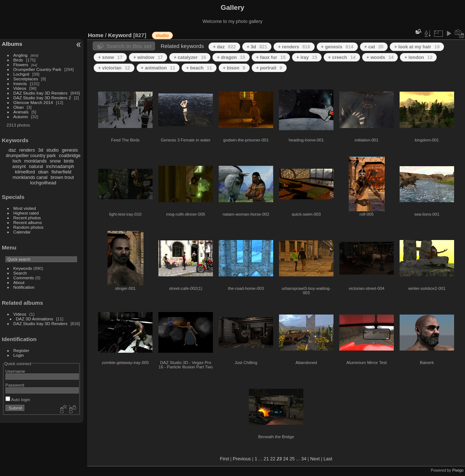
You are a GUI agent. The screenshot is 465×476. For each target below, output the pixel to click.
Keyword (120, 35)
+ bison (234, 68)
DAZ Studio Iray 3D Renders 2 (42, 98)
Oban (19, 107)
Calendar (22, 232)
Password (15, 385)
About (19, 282)
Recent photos (27, 218)
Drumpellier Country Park (37, 69)
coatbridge (70, 155)
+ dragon (231, 57)
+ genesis (337, 47)
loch (17, 161)
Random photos (29, 227)
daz (13, 150)
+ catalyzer (190, 57)
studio (52, 150)
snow (55, 161)
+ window (148, 57)
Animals (21, 112)
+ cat (374, 47)
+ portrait (269, 68)
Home (96, 35)
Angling (21, 55)
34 (304, 459)
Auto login (18, 399)
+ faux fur (271, 57)
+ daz (224, 47)
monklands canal (30, 177)
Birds (18, 60)
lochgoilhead (43, 183)
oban (43, 172)
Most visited (25, 208)
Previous (242, 459)
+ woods (380, 57)
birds (69, 161)
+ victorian (114, 68)
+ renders (294, 47)
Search (20, 273)
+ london (418, 57)
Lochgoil (21, 74)
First (224, 459)
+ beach (199, 68)
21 (266, 459)
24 (286, 459)
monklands (36, 161)
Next (315, 459)
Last (328, 459)
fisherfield (62, 172)
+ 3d (257, 47)
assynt (19, 166)
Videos (20, 88)
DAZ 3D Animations (35, 319)
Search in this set (129, 46)
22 (273, 459)
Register (21, 350)
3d (41, 150)
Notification (24, 287)
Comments (24, 278)
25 (292, 459)
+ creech (342, 57)
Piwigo (458, 470)
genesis (70, 150)
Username (15, 371)
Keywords (23, 268)
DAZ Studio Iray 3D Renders (41, 93)
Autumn (21, 117)
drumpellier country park (31, 155)
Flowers (21, 65)
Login (19, 355)
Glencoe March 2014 (33, 102)
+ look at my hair (417, 47)
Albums (12, 44)
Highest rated (26, 213)
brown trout (62, 177)
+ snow (110, 57)
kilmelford (25, 172)
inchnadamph (60, 166)
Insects (20, 83)
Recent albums (28, 222)
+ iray (307, 57)
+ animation (158, 68)
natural (36, 166)
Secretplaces (26, 79)
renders (27, 150)
